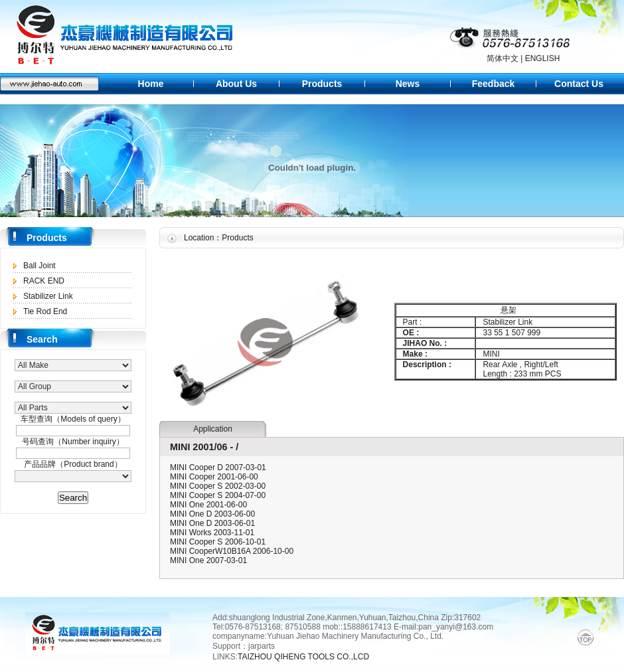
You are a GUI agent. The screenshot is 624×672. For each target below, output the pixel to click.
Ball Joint (39, 266)
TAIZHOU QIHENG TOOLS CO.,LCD (304, 657)
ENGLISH (543, 58)
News (408, 84)
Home (151, 84)
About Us (236, 84)
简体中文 (503, 58)
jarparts (262, 646)
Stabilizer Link (48, 296)
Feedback (494, 84)
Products (322, 84)
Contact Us (579, 84)
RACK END (44, 281)
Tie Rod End (45, 311)
